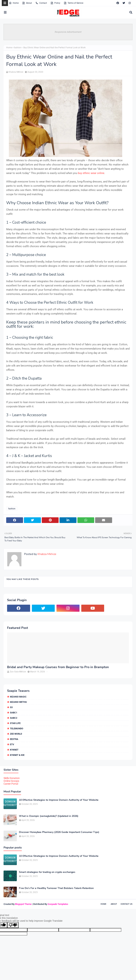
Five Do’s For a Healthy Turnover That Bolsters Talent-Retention (56, 888)
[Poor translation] (13, 925)
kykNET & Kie (17, 755)
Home (14, 3)
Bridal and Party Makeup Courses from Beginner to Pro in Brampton (58, 667)
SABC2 (14, 718)
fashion (17, 48)
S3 (11, 707)
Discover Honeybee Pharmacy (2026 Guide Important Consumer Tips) (59, 832)
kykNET (14, 750)
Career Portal (11, 784)
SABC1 (14, 713)
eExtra (14, 739)
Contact (41, 3)
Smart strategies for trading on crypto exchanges (47, 872)
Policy (55, 3)
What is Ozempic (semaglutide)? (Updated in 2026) (49, 816)
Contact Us (127, 904)
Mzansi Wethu (18, 702)
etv (12, 744)
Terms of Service (73, 3)
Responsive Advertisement (68, 32)
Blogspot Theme (23, 904)
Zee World (16, 734)
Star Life (15, 723)
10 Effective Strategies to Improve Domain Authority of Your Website (59, 800)
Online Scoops (11, 781)
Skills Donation (12, 778)
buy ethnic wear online (91, 173)
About (27, 3)
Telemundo (17, 729)
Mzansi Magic (18, 697)
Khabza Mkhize (16, 72)
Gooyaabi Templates (58, 904)
